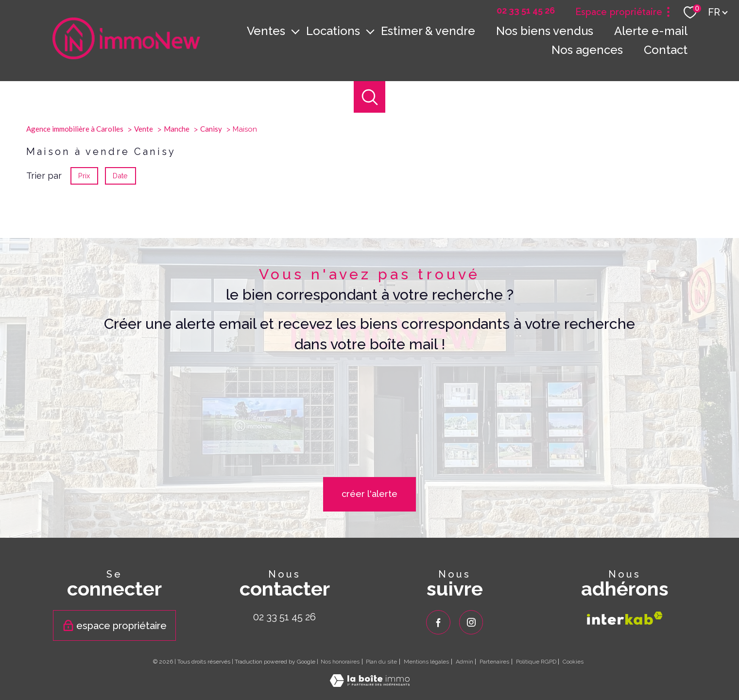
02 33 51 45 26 (284, 617)
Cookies (573, 662)
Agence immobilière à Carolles (75, 234)
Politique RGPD (536, 662)
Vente (144, 234)
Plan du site (381, 662)
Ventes (266, 31)
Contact (666, 50)
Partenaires (494, 662)
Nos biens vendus (545, 31)
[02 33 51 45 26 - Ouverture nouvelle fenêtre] (526, 11)
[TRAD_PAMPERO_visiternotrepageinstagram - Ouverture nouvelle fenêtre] (471, 622)
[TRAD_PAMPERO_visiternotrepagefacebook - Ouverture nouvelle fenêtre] (438, 622)
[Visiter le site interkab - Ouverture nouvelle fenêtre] (625, 618)
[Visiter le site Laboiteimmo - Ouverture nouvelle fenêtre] (370, 684)
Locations (333, 31)
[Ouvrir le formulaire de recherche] (369, 97)
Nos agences (587, 50)
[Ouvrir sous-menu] (295, 31)
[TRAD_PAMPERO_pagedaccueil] (126, 56)
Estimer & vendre (428, 31)
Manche (177, 234)
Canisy (211, 234)
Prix (84, 281)
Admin (464, 662)
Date (121, 281)
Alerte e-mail (651, 31)
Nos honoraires (340, 662)
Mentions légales (426, 662)
